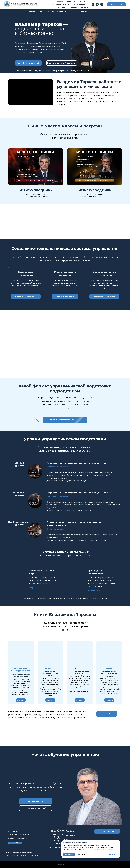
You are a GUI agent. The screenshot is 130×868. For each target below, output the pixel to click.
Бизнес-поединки (36, 190)
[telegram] (97, 4)
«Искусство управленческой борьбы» (50, 673)
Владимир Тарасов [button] (61, 4)
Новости (73, 7)
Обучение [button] (70, 2)
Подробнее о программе (57, 467)
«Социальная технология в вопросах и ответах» (80, 671)
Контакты (84, 7)
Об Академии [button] (80, 4)
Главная (59, 2)
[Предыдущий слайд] (6, 672)
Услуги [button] (83, 2)
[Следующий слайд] (124, 672)
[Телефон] (93, 4)
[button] (28, 63)
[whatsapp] (102, 4)
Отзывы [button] (62, 7)
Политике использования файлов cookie (101, 850)
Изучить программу (55, 529)
